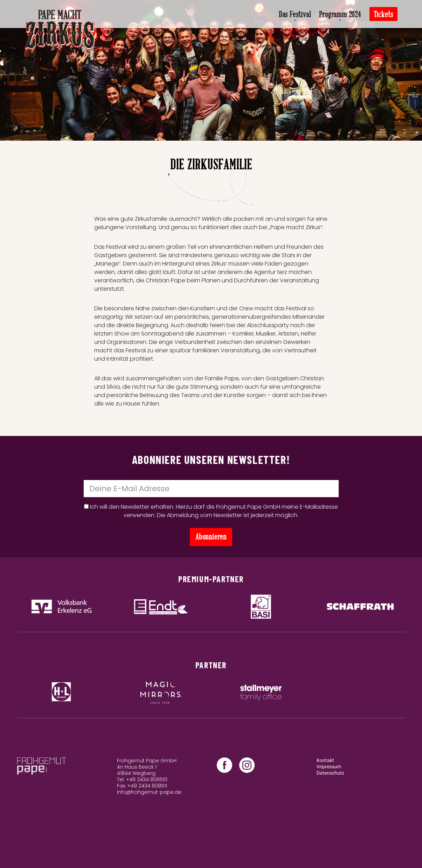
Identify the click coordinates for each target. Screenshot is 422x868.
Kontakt (325, 760)
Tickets (383, 15)
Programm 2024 (340, 15)
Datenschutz (330, 773)
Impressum (329, 767)
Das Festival (295, 15)
